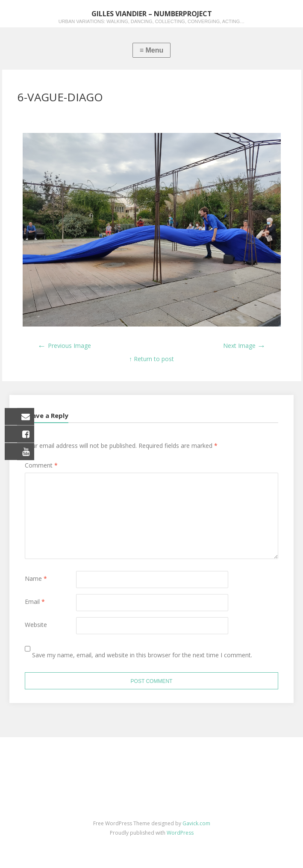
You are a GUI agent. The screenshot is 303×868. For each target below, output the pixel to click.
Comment (41, 465)
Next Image (244, 346)
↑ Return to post (151, 359)
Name (36, 578)
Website (36, 625)
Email (35, 602)
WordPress (180, 833)
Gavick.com (196, 823)
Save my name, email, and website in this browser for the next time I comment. (142, 655)
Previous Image (64, 346)
